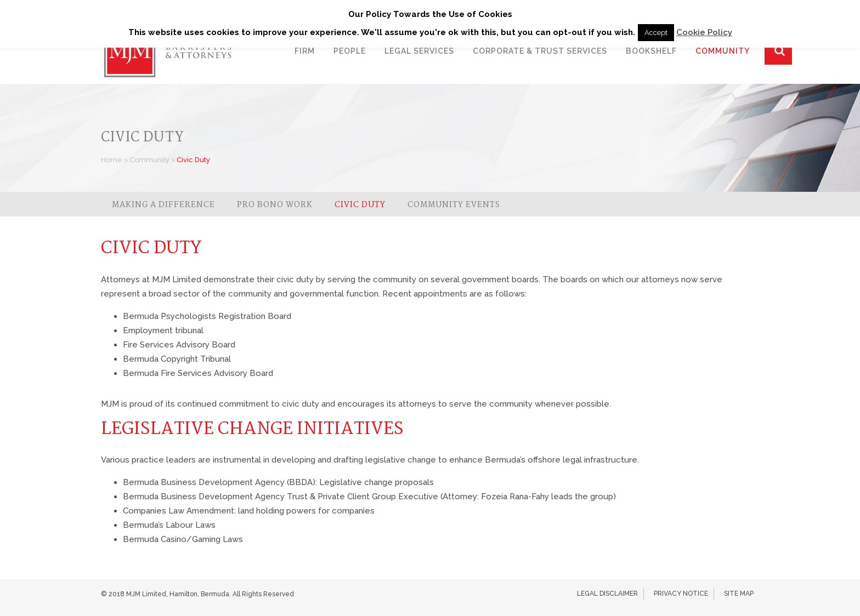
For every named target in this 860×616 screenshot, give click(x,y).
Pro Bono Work (275, 205)
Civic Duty (360, 205)
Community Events (454, 205)
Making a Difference (163, 205)
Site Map (739, 594)
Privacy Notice (681, 594)
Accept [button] (656, 33)
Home (112, 160)
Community (149, 160)
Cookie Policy (704, 32)
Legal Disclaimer (607, 594)
